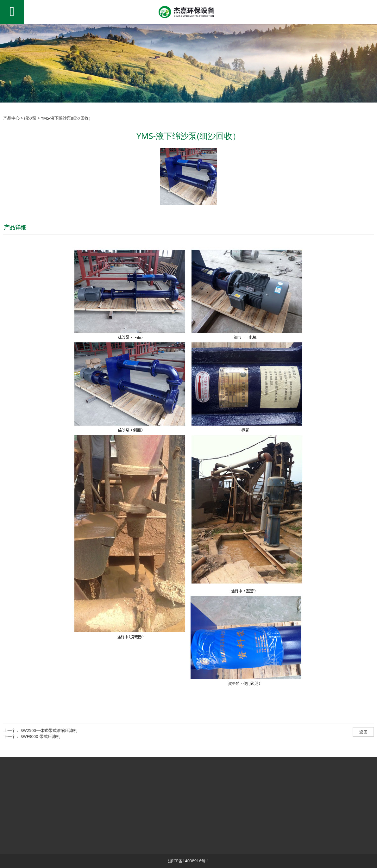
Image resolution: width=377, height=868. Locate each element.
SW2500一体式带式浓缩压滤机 (49, 730)
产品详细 (15, 227)
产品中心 (11, 118)
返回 (363, 732)
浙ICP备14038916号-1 (189, 861)
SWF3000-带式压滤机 (40, 736)
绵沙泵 (30, 118)
